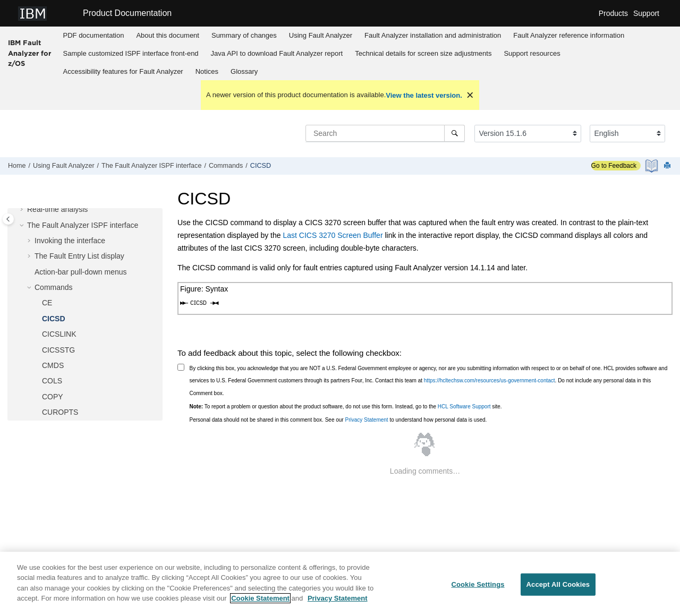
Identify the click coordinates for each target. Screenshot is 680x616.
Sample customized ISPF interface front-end (131, 53)
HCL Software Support (464, 407)
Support (646, 13)
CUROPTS (60, 412)
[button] (23, 210)
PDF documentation (94, 35)
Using (321, 35)
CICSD (261, 166)
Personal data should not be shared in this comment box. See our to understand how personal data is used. (338, 420)
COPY (53, 397)
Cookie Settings (478, 584)
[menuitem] (93, 36)
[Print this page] (668, 166)
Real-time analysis (57, 209)
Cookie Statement (260, 598)
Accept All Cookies (558, 584)
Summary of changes (244, 35)
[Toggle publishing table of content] (8, 219)
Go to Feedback (614, 166)
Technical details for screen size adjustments (423, 53)
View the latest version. (424, 95)
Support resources (532, 53)
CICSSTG (58, 350)
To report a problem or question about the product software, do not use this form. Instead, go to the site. (346, 407)
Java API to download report (277, 53)
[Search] (454, 133)
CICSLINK (59, 334)
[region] (340, 584)
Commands (226, 166)
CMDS (53, 365)
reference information (569, 35)
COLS (52, 381)
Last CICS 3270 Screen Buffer (333, 235)
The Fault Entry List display (79, 256)
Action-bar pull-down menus (81, 272)
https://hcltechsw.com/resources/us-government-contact (490, 380)
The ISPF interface (151, 166)
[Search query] (385, 133)
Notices (207, 71)
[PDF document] (653, 166)
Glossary (244, 71)
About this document (168, 35)
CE (47, 303)
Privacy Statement (366, 420)
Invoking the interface (70, 241)
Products (613, 13)
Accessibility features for (123, 71)
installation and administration (433, 35)
